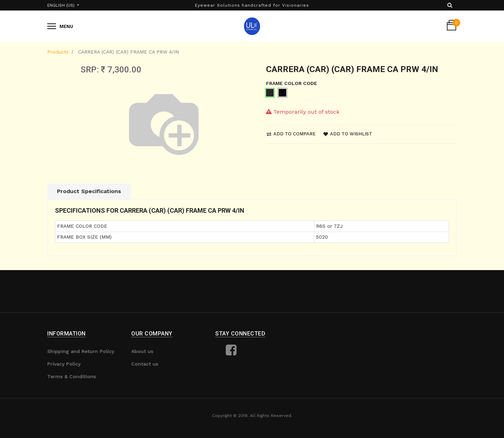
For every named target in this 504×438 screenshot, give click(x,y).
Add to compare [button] (291, 134)
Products (58, 52)
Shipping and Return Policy (81, 351)
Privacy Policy (64, 364)
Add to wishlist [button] (348, 134)
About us (142, 351)
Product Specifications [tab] (89, 191)
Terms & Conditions (72, 376)
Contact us (145, 364)
